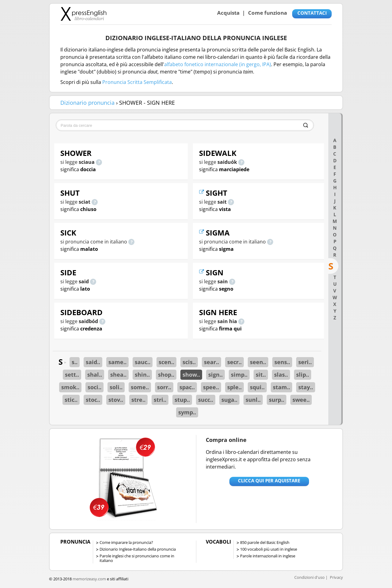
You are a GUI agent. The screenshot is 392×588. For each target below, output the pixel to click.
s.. (75, 362)
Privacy (336, 577)
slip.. (303, 375)
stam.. (281, 387)
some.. (140, 387)
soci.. (94, 387)
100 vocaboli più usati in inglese (269, 549)
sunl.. (253, 400)
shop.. (166, 375)
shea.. (118, 375)
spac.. (187, 387)
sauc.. (143, 362)
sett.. (72, 375)
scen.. (166, 362)
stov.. (116, 400)
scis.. (189, 362)
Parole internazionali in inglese (268, 556)
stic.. (71, 400)
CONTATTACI (312, 13)
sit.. (261, 375)
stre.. (138, 400)
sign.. (215, 375)
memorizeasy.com (89, 579)
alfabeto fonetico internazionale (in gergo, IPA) (218, 64)
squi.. (257, 387)
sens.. (282, 362)
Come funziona (268, 13)
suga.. (229, 400)
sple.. (234, 387)
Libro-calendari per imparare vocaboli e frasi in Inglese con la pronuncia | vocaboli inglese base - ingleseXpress (83, 14)
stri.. (160, 400)
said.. (93, 362)
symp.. (187, 412)
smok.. (70, 387)
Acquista (228, 13)
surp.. (277, 400)
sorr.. (164, 387)
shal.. (95, 375)
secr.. (234, 362)
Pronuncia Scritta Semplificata (137, 82)
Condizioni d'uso (309, 577)
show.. (191, 375)
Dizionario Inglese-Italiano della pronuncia (138, 549)
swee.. (301, 400)
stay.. (306, 387)
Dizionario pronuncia (87, 103)
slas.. (281, 375)
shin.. (142, 375)
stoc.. (93, 400)
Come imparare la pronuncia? (126, 542)
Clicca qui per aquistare (269, 481)
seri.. (305, 362)
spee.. (211, 387)
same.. (117, 362)
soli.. (116, 387)
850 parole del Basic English (265, 542)
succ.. (206, 400)
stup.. (182, 400)
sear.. (211, 362)
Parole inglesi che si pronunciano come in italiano (137, 558)
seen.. (258, 362)
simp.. (239, 375)
